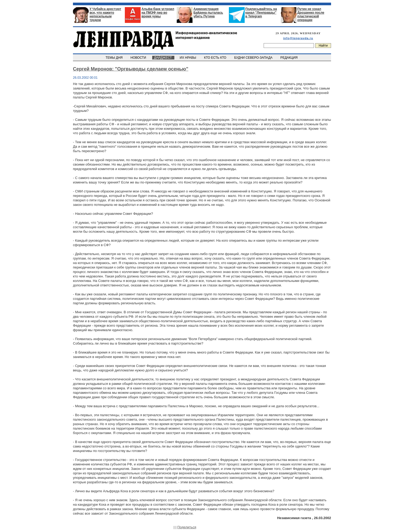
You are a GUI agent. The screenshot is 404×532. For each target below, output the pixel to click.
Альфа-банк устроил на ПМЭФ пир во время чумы (158, 13)
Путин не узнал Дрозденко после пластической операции (311, 14)
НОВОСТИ (139, 58)
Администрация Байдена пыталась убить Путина (208, 13)
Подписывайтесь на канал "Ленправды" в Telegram (261, 13)
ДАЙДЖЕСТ (163, 58)
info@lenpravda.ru (298, 38)
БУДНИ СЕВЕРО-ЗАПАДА (254, 58)
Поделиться (187, 527)
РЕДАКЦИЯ (289, 58)
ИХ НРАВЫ (188, 58)
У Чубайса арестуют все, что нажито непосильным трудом (105, 14)
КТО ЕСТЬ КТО (216, 58)
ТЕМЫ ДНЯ (114, 58)
